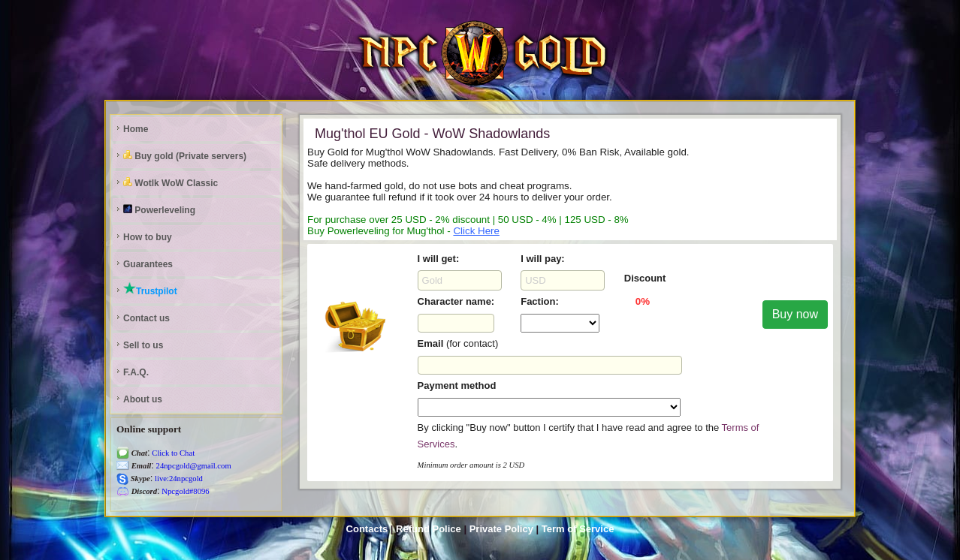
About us (143, 399)
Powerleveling (159, 210)
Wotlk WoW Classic (171, 183)
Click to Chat (173, 453)
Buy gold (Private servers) (185, 156)
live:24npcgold (178, 479)
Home (136, 129)
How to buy (148, 237)
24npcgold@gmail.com (193, 466)
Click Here (476, 231)
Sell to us (143, 345)
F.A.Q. (136, 372)
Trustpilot (150, 289)
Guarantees (148, 264)
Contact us (146, 318)
